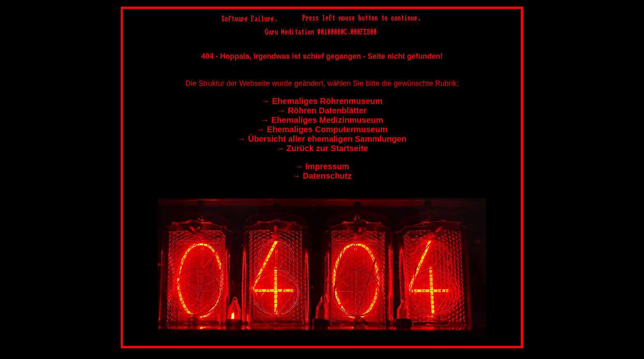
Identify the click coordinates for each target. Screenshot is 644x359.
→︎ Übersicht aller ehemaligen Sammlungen (322, 139)
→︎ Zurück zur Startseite (322, 148)
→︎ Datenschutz (322, 176)
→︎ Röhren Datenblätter (322, 110)
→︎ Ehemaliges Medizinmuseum (322, 120)
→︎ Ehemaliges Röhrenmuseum (322, 101)
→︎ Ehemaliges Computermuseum (322, 129)
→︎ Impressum (322, 166)
